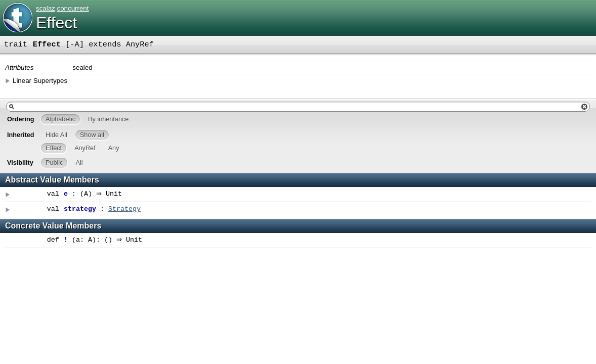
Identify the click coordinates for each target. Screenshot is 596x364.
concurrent (73, 8)
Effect (56, 23)
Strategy (124, 209)
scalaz (46, 8)
